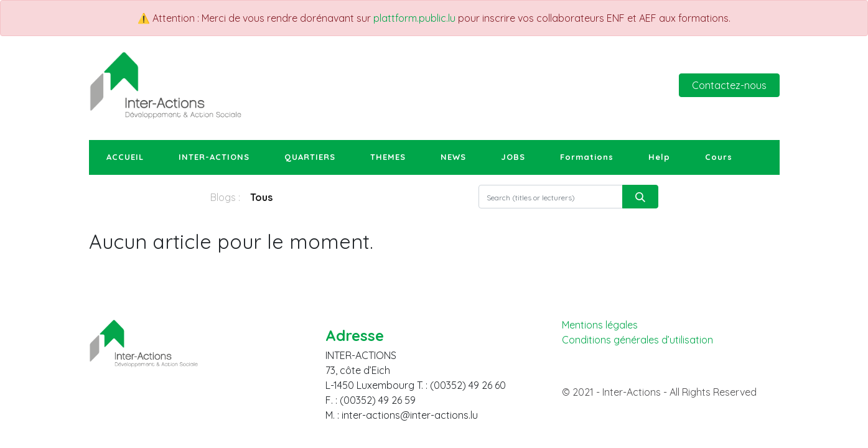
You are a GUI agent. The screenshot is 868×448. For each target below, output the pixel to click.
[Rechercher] (640, 197)
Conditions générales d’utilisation (637, 340)
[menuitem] (125, 157)
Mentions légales (600, 325)
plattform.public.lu (414, 18)
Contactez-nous (729, 85)
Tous (261, 197)
